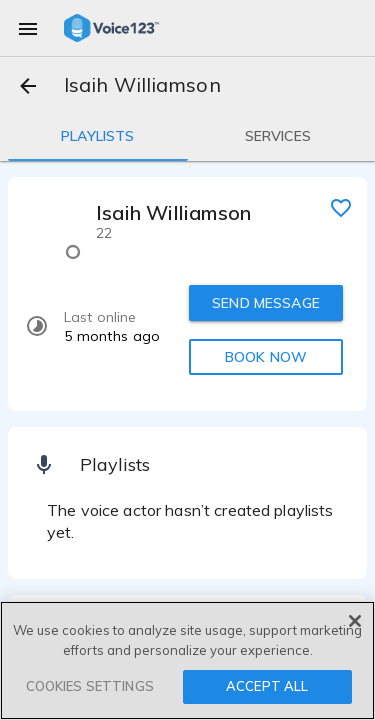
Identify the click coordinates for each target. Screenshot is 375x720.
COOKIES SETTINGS (90, 686)
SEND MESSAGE (266, 303)
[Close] (355, 621)
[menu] (28, 28)
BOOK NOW (266, 357)
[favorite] (341, 207)
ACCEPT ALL (267, 686)
